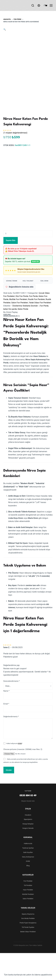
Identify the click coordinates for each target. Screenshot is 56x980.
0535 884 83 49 (28, 796)
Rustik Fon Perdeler (36, 299)
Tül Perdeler (28, 885)
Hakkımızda (28, 843)
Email (6, 704)
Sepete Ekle (11, 240)
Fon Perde (33, 296)
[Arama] (33, 5)
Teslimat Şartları (28, 848)
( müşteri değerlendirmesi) (15, 133)
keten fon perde (10, 309)
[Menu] (51, 5)
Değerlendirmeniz (11, 717)
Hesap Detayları (28, 824)
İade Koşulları (28, 852)
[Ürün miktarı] (28, 234)
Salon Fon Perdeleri (20, 303)
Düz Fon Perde (22, 296)
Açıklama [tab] (7, 315)
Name (6, 691)
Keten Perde (23, 309)
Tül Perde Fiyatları (28, 927)
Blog (28, 866)
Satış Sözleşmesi (28, 857)
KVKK (20, 743)
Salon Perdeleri (28, 899)
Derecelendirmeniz (12, 681)
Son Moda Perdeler (28, 918)
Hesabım (28, 815)
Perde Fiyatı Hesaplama (28, 923)
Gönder (9, 770)
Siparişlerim (28, 819)
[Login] (39, 5)
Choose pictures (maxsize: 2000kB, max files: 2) (23, 749)
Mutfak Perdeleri (28, 894)
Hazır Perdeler (28, 890)
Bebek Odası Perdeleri (28, 932)
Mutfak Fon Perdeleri (18, 299)
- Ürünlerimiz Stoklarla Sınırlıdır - (25, 306)
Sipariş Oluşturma (28, 914)
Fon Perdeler (28, 881)
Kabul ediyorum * (14, 743)
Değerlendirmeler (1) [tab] (12, 316)
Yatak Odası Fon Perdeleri (40, 303)
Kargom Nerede (28, 828)
